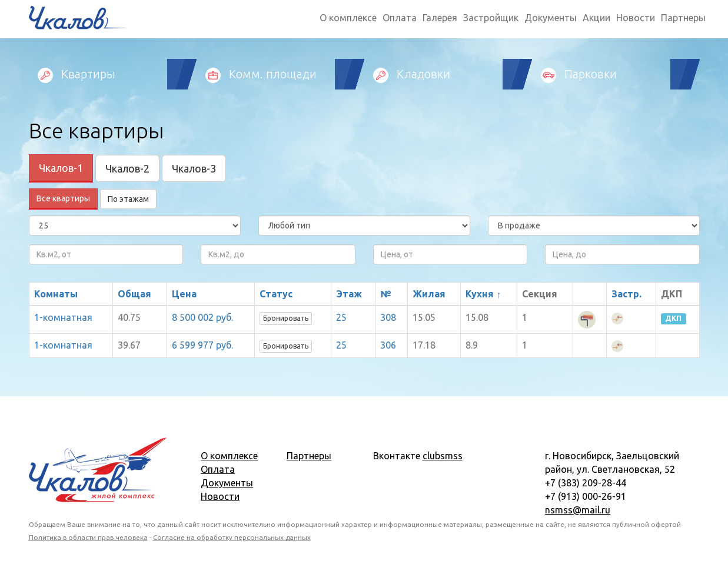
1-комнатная (63, 317)
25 (341, 317)
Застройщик (491, 18)
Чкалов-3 (194, 168)
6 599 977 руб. (202, 345)
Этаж (349, 294)
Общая (134, 294)
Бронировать (286, 318)
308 (388, 317)
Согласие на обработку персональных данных (232, 537)
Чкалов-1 (61, 168)
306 (388, 345)
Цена (184, 294)
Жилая (429, 294)
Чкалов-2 (127, 168)
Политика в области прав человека (88, 537)
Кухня (480, 294)
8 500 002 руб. (202, 317)
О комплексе (348, 18)
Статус (276, 294)
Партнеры (683, 18)
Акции (596, 18)
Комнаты (56, 294)
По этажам (128, 199)
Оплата (400, 18)
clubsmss (443, 456)
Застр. (626, 294)
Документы (551, 18)
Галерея (440, 18)
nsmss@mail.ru (578, 510)
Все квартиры (63, 198)
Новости (636, 18)
